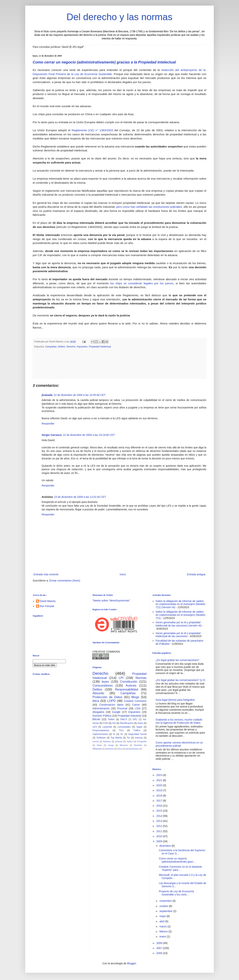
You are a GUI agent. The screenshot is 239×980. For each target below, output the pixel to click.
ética (96, 700)
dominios (110, 748)
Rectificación (127, 723)
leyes (105, 681)
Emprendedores (101, 730)
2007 (160, 948)
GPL (135, 719)
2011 (160, 831)
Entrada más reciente (46, 574)
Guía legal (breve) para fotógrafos (175, 699)
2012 (160, 826)
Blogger (131, 963)
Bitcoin (96, 719)
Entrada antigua (196, 574)
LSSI (138, 708)
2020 (160, 785)
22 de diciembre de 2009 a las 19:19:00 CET (89, 435)
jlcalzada (47, 395)
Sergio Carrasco (52, 435)
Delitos (62, 346)
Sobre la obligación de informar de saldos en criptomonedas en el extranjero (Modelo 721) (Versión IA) (180, 604)
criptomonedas (100, 734)
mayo (163, 916)
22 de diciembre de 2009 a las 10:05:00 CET (80, 395)
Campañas (51, 346)
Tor (128, 737)
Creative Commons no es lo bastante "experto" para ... (180, 868)
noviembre (166, 900)
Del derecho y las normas (120, 17)
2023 (160, 775)
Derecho (71, 346)
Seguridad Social (137, 734)
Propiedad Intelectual (100, 346)
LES (95, 727)
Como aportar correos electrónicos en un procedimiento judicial (179, 744)
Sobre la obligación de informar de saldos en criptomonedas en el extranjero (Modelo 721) (180, 615)
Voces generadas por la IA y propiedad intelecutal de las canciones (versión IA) (179, 624)
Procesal (122, 708)
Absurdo (98, 693)
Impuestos (82, 346)
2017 (160, 800)
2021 (160, 780)
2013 (160, 821)
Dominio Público (102, 715)
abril (162, 921)
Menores (124, 745)
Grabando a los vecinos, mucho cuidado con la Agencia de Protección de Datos (179, 721)
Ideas (99, 745)
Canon (136, 704)
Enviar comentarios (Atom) (65, 580)
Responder (48, 423)
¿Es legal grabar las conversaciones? (177, 660)
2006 (160, 953)
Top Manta (116, 737)
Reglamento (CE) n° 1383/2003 (92, 130)
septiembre (166, 911)
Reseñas (138, 745)
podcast (119, 741)
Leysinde (107, 727)
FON (106, 723)
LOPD (111, 700)
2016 (160, 805)
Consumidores (103, 685)
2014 (160, 816)
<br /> (62, 708)
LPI (121, 678)
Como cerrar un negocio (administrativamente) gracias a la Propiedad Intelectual (104, 62)
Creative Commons (135, 701)
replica (130, 741)
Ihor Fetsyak (47, 606)
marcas (139, 737)
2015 (160, 810)
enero (163, 936)
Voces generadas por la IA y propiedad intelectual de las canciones (178, 634)
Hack (140, 723)
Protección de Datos (107, 697)
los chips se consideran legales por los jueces (142, 283)
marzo (163, 926)
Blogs (135, 697)
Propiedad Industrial (129, 715)
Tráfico (137, 730)
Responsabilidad (127, 689)
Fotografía (142, 741)
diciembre (166, 845)
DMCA (124, 719)
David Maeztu (48, 601)
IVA (114, 723)
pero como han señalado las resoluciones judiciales (149, 207)
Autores (131, 685)
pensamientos (132, 748)
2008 (160, 943)
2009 (160, 841)
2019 (160, 790)
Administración (101, 708)
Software (101, 737)
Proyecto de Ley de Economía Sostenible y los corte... (176, 893)
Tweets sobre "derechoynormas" (111, 600)
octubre (164, 906)
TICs (121, 730)
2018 (160, 795)
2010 (160, 836)
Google (116, 712)
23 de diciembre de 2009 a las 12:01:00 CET (80, 497)
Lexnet (96, 741)
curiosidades (124, 727)
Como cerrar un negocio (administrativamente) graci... (177, 860)
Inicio (123, 574)
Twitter (111, 719)
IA (114, 734)
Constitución (129, 681)
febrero (164, 931)
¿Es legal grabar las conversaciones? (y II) (180, 680)
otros (120, 748)
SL (122, 734)
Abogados (98, 712)
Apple (139, 727)
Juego (111, 745)
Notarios (107, 741)
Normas (141, 678)
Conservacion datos (111, 704)
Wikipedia (97, 748)
